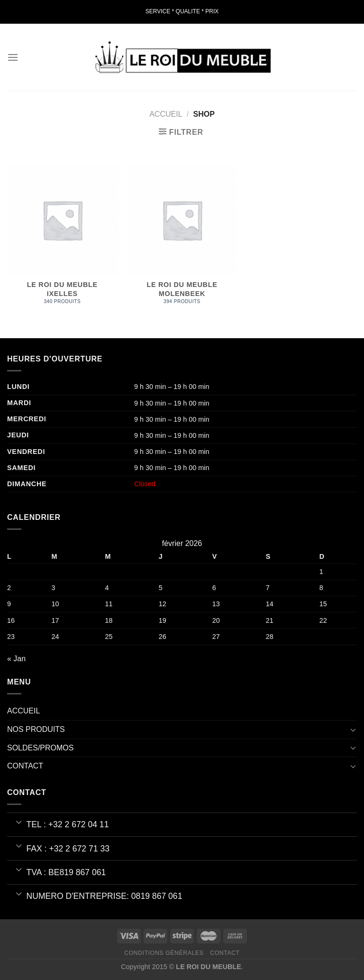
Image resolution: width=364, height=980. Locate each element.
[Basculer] (353, 730)
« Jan (16, 659)
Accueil (166, 114)
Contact (225, 953)
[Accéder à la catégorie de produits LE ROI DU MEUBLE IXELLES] (62, 240)
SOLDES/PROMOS (40, 748)
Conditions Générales (164, 953)
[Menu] (13, 57)
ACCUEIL (23, 711)
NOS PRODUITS (36, 729)
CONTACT (25, 766)
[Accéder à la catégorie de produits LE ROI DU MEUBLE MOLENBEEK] (182, 240)
